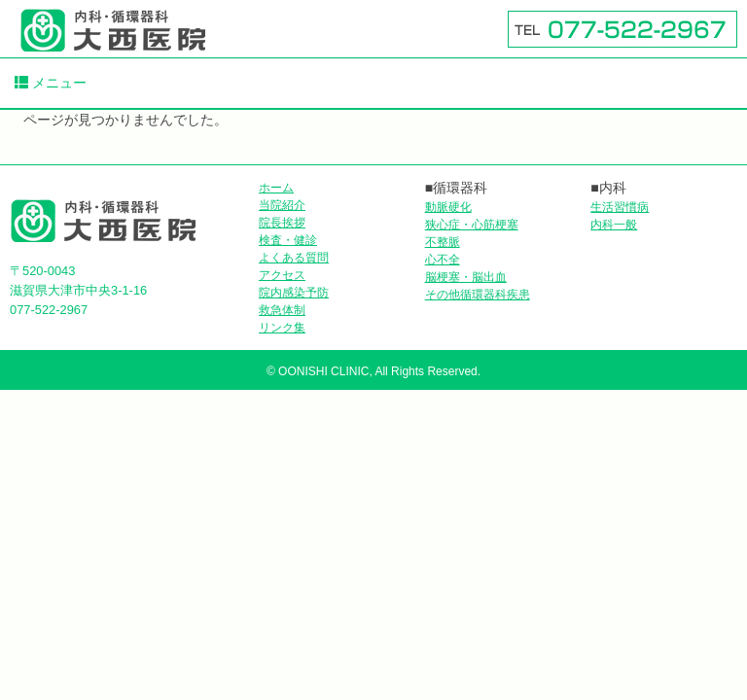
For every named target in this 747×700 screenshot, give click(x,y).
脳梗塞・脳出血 (466, 277)
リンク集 (282, 328)
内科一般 (614, 225)
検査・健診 (288, 240)
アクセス (282, 275)
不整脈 (443, 242)
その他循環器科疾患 (478, 295)
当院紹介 (282, 205)
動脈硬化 (448, 207)
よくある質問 (294, 258)
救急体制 (282, 310)
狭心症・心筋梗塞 (472, 225)
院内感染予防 (294, 293)
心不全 (443, 260)
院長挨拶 (282, 223)
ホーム (276, 188)
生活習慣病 (620, 207)
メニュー (51, 83)
